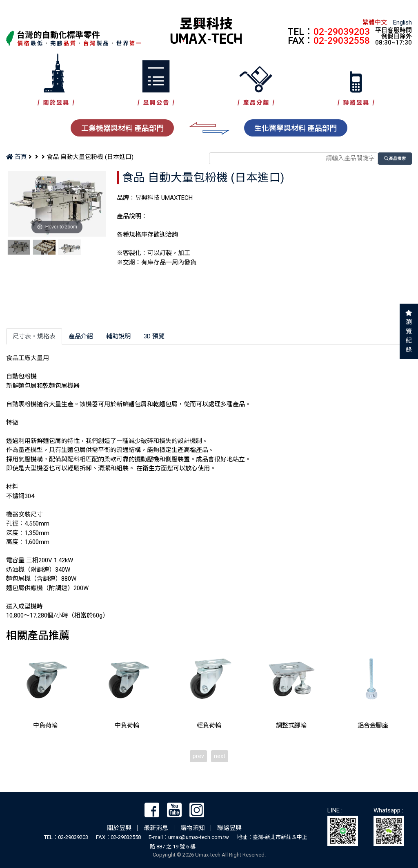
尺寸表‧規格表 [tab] (34, 336)
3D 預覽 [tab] (154, 336)
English (402, 22)
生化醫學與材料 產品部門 (296, 128)
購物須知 (193, 828)
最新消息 (156, 828)
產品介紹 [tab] (81, 336)
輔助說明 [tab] (118, 336)
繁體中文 (375, 22)
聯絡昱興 (229, 828)
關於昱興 (119, 828)
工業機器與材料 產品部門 (122, 128)
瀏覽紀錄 (409, 336)
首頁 (17, 157)
